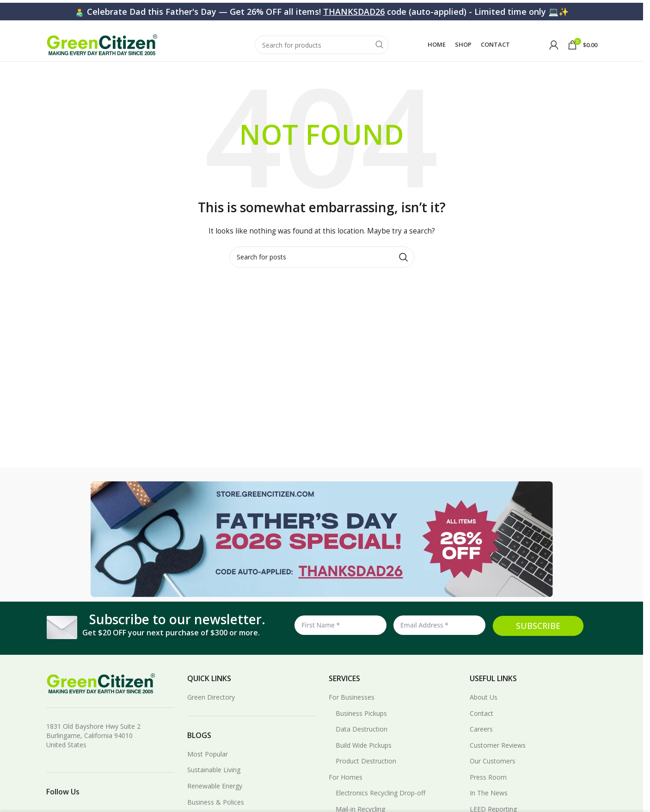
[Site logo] (102, 46)
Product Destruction (366, 772)
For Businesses (352, 707)
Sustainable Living (214, 780)
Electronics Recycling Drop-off (380, 803)
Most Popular (208, 764)
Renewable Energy (215, 797)
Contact (481, 723)
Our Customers (493, 772)
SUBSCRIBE (538, 636)
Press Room (488, 787)
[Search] (322, 47)
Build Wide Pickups (364, 755)
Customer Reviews (498, 755)
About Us (484, 707)
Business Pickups (361, 723)
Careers (481, 740)
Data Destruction (362, 740)
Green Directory (211, 707)
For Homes (346, 787)
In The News (489, 803)
